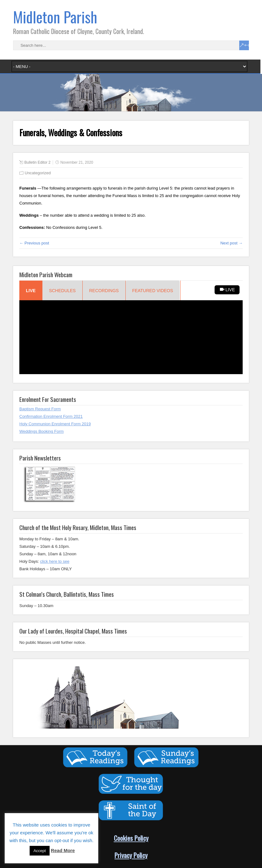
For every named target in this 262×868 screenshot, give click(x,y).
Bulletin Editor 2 (37, 162)
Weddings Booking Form (41, 431)
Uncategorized (38, 173)
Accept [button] (40, 851)
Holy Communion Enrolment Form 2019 (55, 424)
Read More (63, 850)
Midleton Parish (55, 17)
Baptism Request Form (40, 409)
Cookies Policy (131, 838)
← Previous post (34, 243)
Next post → (231, 243)
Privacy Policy (131, 855)
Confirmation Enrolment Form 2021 (51, 416)
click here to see (55, 561)
